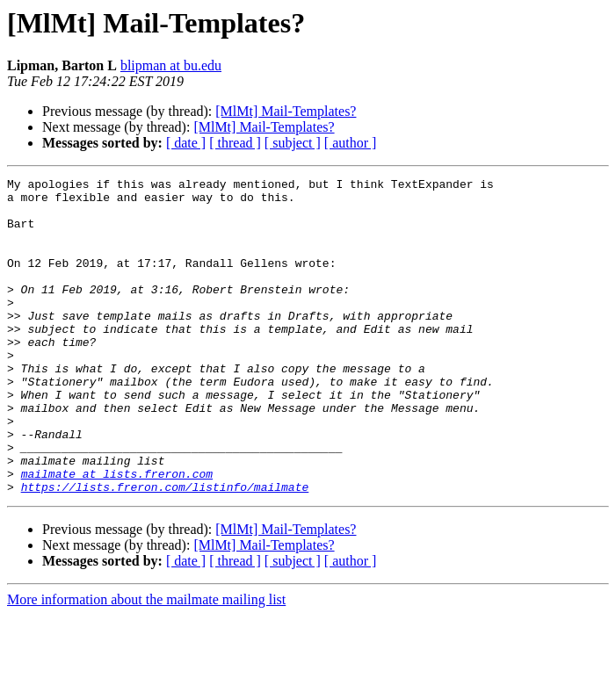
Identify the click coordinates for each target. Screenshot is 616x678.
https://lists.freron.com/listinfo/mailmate (165, 550)
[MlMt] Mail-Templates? (286, 111)
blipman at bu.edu (171, 65)
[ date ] (186, 143)
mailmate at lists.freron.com (117, 534)
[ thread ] (235, 143)
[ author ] (351, 143)
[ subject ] (293, 143)
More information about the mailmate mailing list (146, 663)
